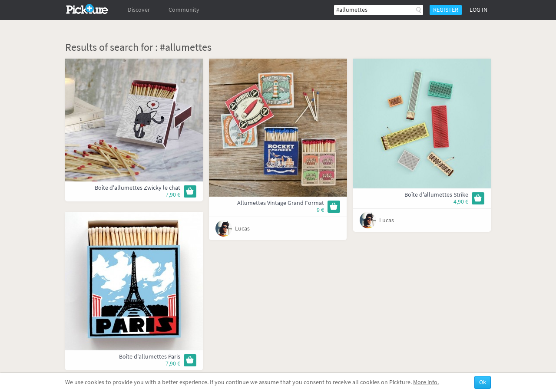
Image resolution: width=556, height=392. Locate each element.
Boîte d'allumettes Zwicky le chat (137, 188)
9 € (320, 210)
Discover (139, 10)
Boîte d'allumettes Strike (436, 195)
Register (446, 10)
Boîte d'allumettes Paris (150, 357)
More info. (426, 382)
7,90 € (173, 195)
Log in (478, 10)
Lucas (242, 229)
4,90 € (461, 202)
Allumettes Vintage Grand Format (281, 203)
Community (184, 10)
